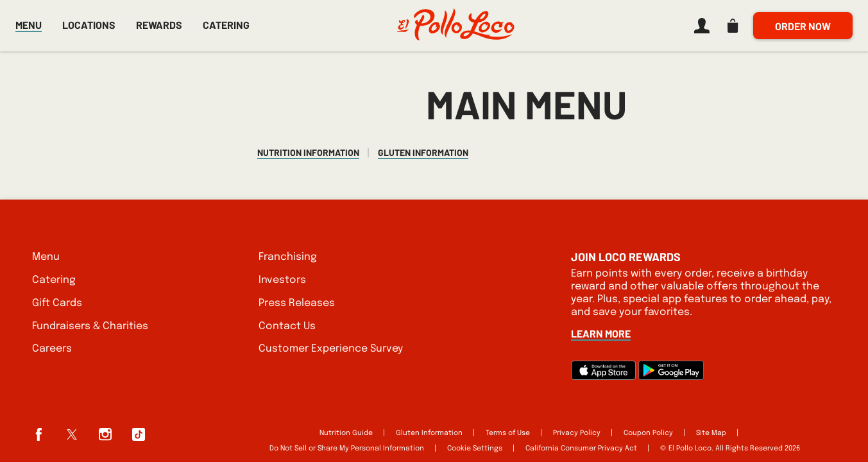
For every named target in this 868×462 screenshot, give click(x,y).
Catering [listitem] (54, 280)
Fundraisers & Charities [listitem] (90, 326)
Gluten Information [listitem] (429, 433)
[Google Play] (671, 377)
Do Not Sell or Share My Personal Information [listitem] (347, 449)
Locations (89, 25)
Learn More (601, 333)
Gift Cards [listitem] (57, 303)
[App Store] (603, 377)
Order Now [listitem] (803, 26)
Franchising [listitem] (288, 257)
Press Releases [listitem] (297, 303)
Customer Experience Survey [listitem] (331, 349)
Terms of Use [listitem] (508, 433)
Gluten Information (423, 153)
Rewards (159, 25)
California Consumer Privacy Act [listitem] (581, 449)
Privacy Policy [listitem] (577, 433)
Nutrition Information (308, 153)
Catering (226, 25)
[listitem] (699, 26)
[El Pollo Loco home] (455, 26)
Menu (29, 25)
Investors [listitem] (282, 280)
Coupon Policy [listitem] (648, 433)
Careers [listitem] (52, 349)
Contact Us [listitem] (287, 326)
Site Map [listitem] (711, 433)
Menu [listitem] (46, 257)
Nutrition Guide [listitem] (346, 433)
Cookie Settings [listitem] (475, 449)
